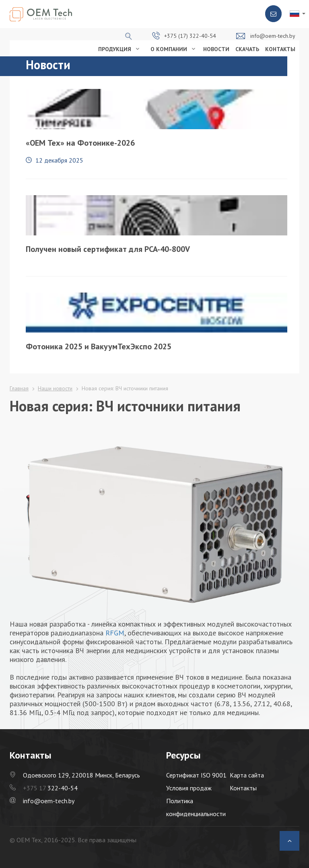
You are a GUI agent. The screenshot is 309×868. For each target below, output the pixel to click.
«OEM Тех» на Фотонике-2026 (80, 143)
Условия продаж (189, 788)
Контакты (243, 788)
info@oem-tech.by (273, 36)
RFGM (115, 633)
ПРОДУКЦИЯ (115, 49)
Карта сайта (247, 775)
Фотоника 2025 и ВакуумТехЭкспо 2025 (99, 346)
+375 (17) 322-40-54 (190, 36)
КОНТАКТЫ (280, 49)
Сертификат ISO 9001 (196, 775)
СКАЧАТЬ (247, 49)
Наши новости (55, 388)
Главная (19, 388)
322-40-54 (50, 788)
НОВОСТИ (216, 49)
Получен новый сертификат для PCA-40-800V (108, 249)
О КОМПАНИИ (169, 49)
